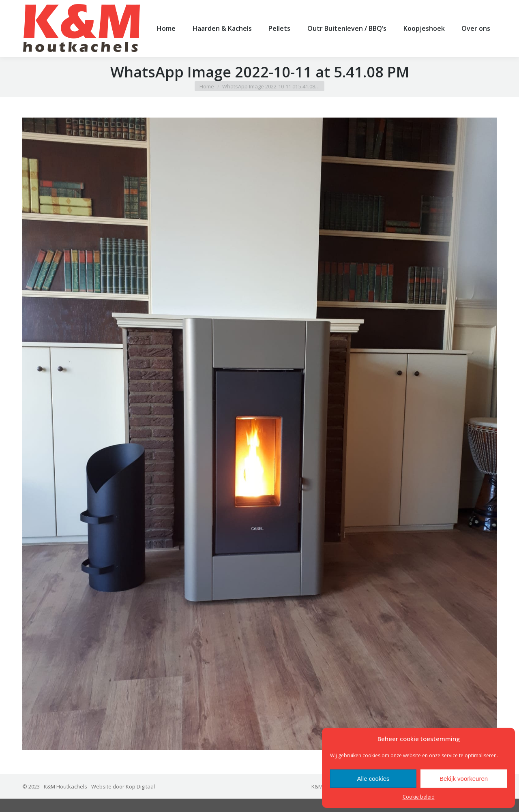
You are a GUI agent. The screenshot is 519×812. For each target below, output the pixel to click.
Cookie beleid (419, 797)
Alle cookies (373, 779)
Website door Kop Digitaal (123, 800)
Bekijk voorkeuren (464, 779)
